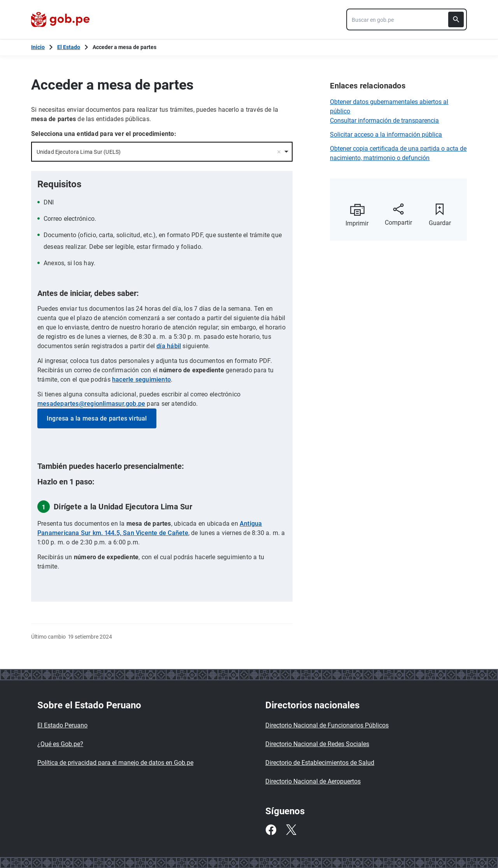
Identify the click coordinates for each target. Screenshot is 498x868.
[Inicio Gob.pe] (38, 47)
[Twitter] (291, 830)
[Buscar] (456, 19)
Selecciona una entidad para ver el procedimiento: (104, 134)
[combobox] (407, 19)
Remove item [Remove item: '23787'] (279, 152)
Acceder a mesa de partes (124, 47)
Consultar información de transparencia (384, 121)
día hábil (169, 346)
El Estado (69, 47)
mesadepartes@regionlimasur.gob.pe (91, 404)
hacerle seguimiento (141, 379)
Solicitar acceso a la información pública (386, 135)
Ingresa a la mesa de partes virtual (97, 418)
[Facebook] (271, 830)
